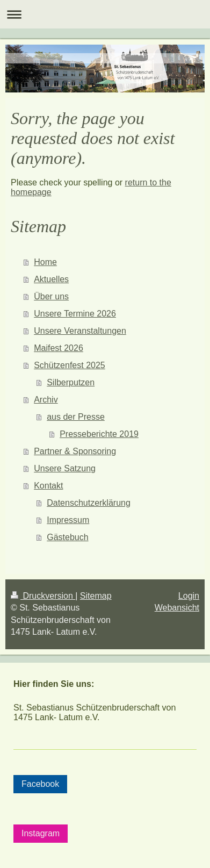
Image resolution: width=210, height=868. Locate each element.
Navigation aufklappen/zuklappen (105, 14)
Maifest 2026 (59, 348)
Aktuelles (51, 279)
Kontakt (48, 486)
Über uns (51, 296)
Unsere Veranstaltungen (80, 331)
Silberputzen (71, 382)
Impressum (68, 520)
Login (189, 596)
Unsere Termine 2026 (75, 314)
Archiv (46, 400)
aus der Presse (76, 417)
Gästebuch (67, 537)
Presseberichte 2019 (99, 434)
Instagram (41, 833)
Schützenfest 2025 (70, 365)
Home (45, 262)
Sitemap (96, 596)
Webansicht (177, 608)
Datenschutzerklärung (89, 503)
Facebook (40, 784)
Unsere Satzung (65, 468)
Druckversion (43, 596)
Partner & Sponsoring (75, 451)
